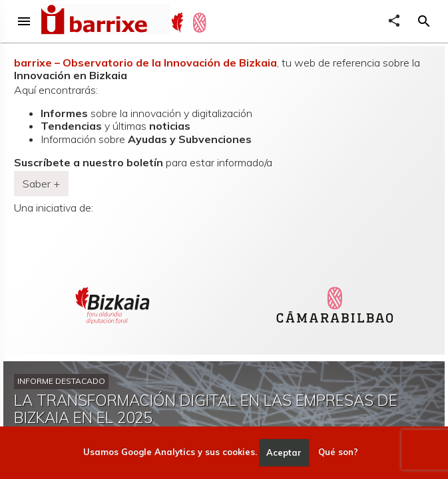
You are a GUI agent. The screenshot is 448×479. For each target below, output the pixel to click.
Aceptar (284, 452)
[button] (424, 21)
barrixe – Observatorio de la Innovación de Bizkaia (145, 63)
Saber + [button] (41, 184)
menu (24, 21)
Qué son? (338, 452)
